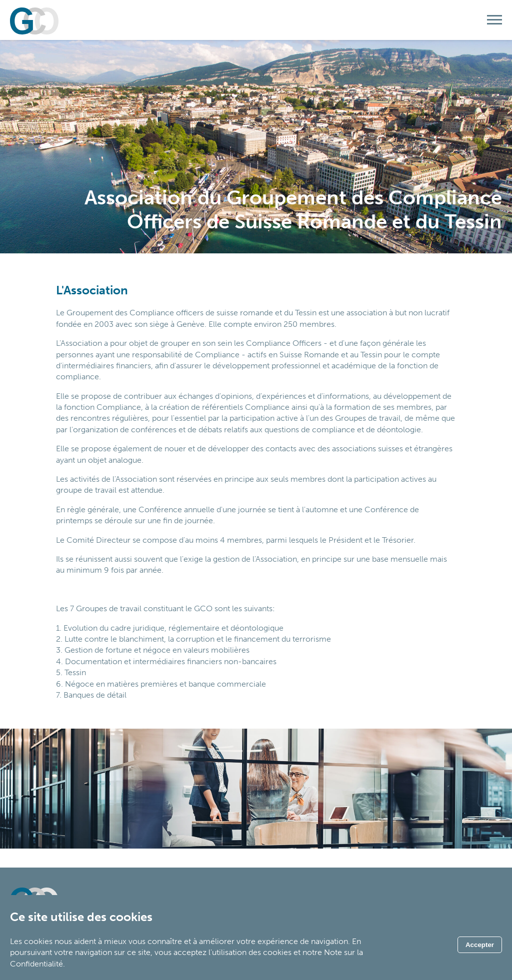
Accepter (480, 945)
